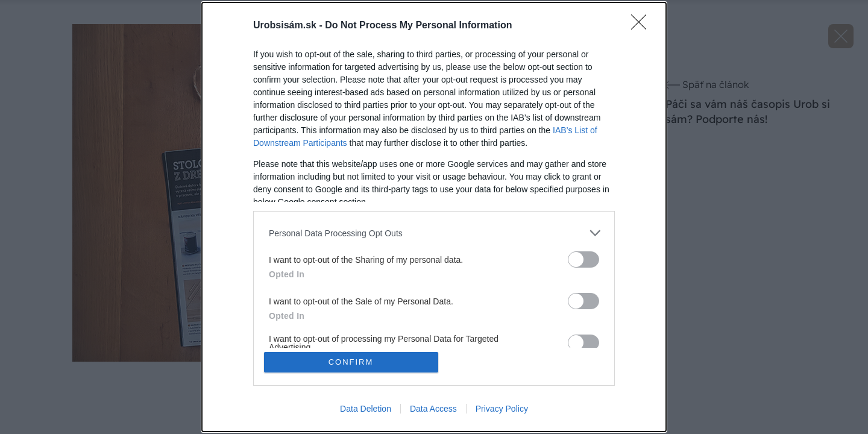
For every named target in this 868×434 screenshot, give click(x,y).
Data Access (433, 409)
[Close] (643, 26)
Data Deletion (366, 409)
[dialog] (434, 217)
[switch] (583, 259)
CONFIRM (351, 362)
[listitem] (434, 233)
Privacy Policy (502, 409)
